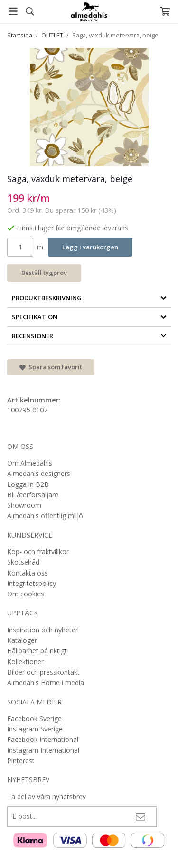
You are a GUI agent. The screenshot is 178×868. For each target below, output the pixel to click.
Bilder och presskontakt (43, 672)
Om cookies (26, 594)
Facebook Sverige (34, 718)
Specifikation (89, 317)
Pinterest (21, 761)
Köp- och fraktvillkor (38, 552)
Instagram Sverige (35, 729)
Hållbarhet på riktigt (37, 651)
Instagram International (43, 750)
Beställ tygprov (44, 273)
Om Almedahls (30, 463)
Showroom (24, 505)
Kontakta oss (28, 573)
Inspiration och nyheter (42, 630)
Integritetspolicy (32, 583)
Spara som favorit (51, 367)
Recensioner (89, 336)
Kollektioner (25, 662)
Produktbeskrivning (89, 298)
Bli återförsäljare (33, 495)
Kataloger (22, 640)
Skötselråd (23, 562)
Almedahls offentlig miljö (45, 516)
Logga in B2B (28, 484)
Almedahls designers (39, 473)
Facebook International (43, 739)
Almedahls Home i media (46, 682)
